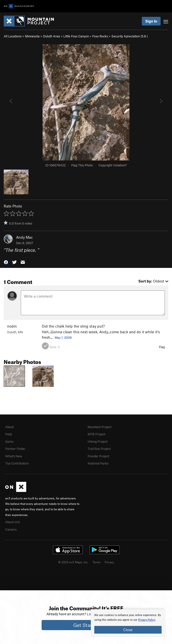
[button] (6, 262)
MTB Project (96, 434)
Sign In (151, 21)
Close (128, 630)
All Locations (13, 36)
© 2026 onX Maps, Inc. (73, 562)
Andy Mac (25, 237)
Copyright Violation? (113, 165)
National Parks (98, 463)
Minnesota (32, 36)
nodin (12, 326)
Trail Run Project (99, 449)
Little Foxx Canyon (76, 36)
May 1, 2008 (63, 337)
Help (9, 434)
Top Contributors (17, 463)
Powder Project (98, 456)
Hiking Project (98, 441)
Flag (162, 347)
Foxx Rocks (100, 36)
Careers (11, 529)
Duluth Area (51, 36)
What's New (14, 456)
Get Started (86, 625)
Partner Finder (15, 449)
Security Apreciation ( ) (130, 36)
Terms (97, 562)
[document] (128, 623)
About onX (13, 522)
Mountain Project (99, 427)
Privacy (109, 562)
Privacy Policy (147, 620)
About (9, 427)
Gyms (9, 441)
